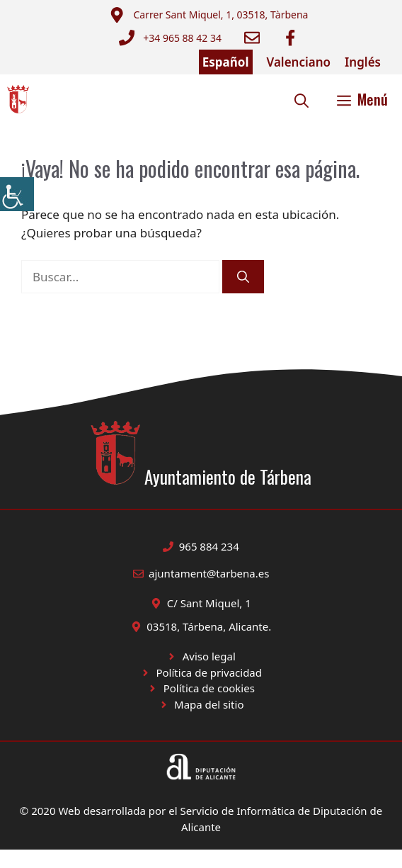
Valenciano (299, 62)
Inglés (363, 62)
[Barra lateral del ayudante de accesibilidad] (17, 194)
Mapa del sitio (209, 704)
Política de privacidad (209, 672)
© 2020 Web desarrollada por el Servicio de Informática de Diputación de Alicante (201, 819)
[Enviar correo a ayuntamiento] (208, 15)
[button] (301, 99)
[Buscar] (243, 277)
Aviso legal (209, 656)
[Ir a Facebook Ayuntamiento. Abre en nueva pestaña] (290, 38)
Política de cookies (209, 688)
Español (226, 62)
